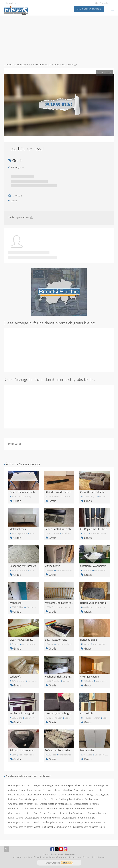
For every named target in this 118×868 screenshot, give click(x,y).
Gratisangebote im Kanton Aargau (24, 785)
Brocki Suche (15, 444)
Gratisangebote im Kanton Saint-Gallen (27, 813)
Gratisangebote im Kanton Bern (42, 795)
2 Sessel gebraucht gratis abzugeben (66, 713)
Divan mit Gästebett (21, 640)
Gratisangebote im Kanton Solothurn (42, 818)
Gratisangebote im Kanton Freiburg (76, 795)
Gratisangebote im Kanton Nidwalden (39, 808)
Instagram (66, 849)
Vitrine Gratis (53, 566)
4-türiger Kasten (90, 677)
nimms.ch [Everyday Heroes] (63, 854)
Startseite (8, 65)
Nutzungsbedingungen (68, 857)
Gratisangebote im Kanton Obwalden (76, 808)
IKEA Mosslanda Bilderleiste (61, 492)
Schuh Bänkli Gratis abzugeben (63, 529)
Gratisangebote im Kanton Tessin (24, 822)
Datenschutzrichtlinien (93, 857)
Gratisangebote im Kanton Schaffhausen (67, 813)
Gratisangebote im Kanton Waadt (24, 827)
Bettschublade (89, 640)
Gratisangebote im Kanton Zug (57, 827)
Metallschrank (18, 529)
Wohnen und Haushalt (41, 65)
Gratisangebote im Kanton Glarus (41, 799)
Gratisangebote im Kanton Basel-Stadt (61, 790)
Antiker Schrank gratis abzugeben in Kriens (34, 713)
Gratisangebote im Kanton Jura (23, 804)
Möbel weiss (87, 750)
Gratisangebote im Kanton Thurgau (78, 818)
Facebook (52, 849)
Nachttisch (86, 713)
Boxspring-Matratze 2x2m (24, 566)
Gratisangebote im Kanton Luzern (56, 804)
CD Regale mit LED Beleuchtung (98, 529)
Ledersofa (15, 677)
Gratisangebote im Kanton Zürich (89, 827)
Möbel (56, 65)
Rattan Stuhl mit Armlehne (96, 603)
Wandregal (16, 603)
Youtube (61, 849)
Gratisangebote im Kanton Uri (56, 822)
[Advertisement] (59, 39)
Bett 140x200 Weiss (56, 640)
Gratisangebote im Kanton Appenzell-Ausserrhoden (67, 785)
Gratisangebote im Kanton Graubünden (78, 799)
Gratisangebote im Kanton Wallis (88, 822)
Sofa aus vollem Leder (58, 750)
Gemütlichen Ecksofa (92, 492)
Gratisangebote (21, 65)
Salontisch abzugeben (22, 750)
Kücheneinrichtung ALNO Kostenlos (66, 677)
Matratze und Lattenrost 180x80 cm (66, 603)
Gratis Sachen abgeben (89, 9)
